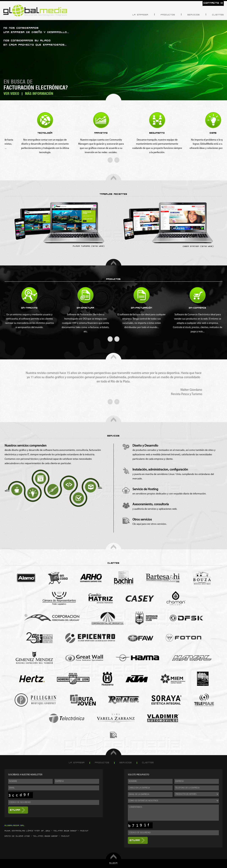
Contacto (213, 3)
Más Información (39, 94)
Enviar (15, 810)
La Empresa (140, 15)
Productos (168, 15)
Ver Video (11, 94)
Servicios (194, 15)
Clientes (218, 15)
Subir (113, 863)
